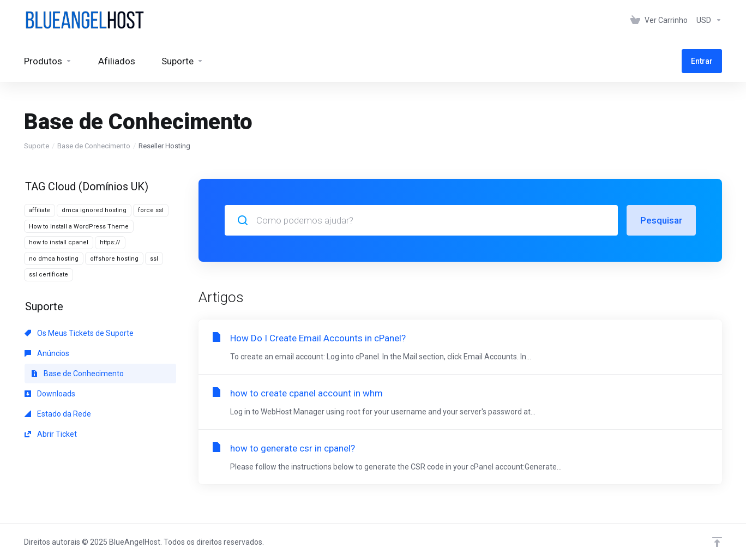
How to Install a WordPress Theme (79, 227)
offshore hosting (114, 259)
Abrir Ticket (51, 434)
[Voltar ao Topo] (717, 542)
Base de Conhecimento (94, 146)
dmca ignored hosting (94, 210)
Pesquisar (661, 220)
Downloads (50, 394)
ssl (154, 259)
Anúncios (47, 353)
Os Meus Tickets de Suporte (79, 333)
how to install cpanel (59, 242)
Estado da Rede (58, 414)
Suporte (37, 146)
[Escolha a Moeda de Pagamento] (707, 20)
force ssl (151, 210)
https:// (110, 242)
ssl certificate (49, 275)
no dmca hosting (54, 259)
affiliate (40, 210)
